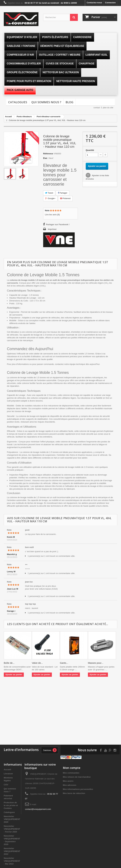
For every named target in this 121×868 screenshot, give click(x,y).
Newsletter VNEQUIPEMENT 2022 (12, 851)
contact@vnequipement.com (38, 809)
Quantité (90, 150)
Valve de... (37, 663)
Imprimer (52, 229)
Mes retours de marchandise (77, 777)
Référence (48, 154)
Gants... (64, 663)
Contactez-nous (94, 3)
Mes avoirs (68, 781)
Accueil (7, 770)
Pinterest (65, 198)
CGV (6, 785)
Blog (69, 102)
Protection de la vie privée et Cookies (11, 805)
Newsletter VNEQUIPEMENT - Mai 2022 (12, 861)
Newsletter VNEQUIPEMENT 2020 (12, 819)
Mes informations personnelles (78, 789)
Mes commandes (71, 773)
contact (97, 108)
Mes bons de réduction (74, 793)
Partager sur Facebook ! (58, 224)
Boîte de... (9, 663)
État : (46, 158)
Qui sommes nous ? (46, 102)
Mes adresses (70, 785)
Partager (63, 193)
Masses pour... (96, 663)
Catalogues (18, 102)
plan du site (108, 108)
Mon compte (72, 768)
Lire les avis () (52, 215)
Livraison (8, 774)
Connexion (110, 3)
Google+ (50, 198)
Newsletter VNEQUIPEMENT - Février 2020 (12, 829)
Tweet (49, 193)
